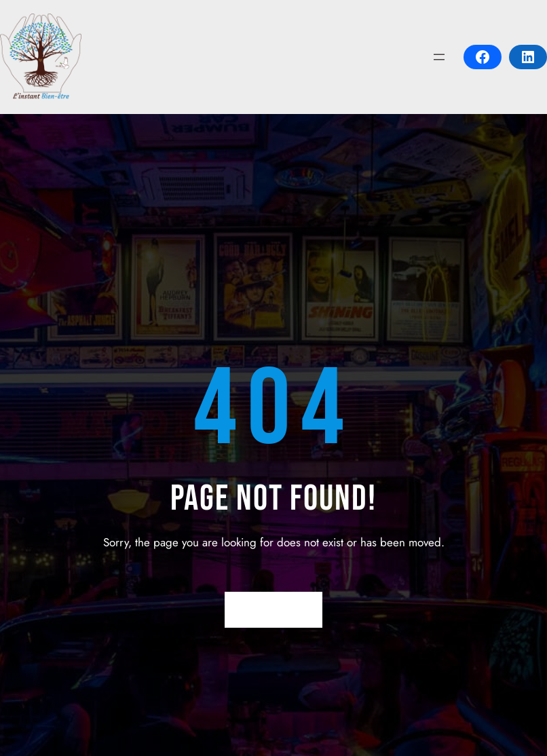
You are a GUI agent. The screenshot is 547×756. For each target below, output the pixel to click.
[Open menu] (439, 57)
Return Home (274, 609)
